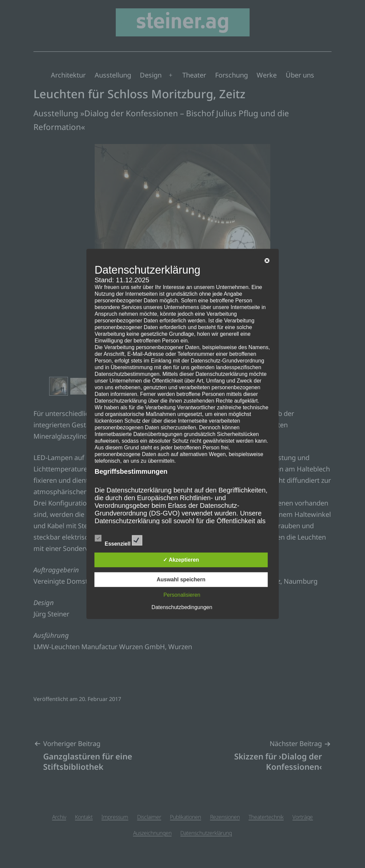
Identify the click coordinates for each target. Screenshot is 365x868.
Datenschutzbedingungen (182, 607)
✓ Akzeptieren (181, 560)
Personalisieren (182, 595)
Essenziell (119, 539)
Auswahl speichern (181, 580)
